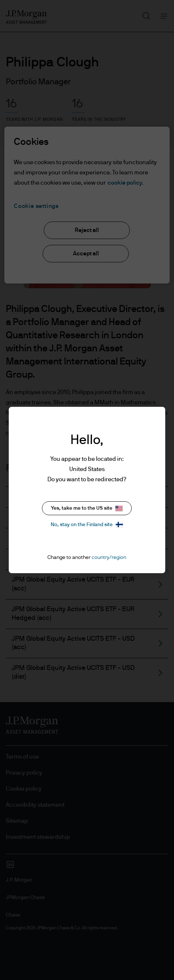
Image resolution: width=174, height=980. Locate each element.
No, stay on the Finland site (87, 524)
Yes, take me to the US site (87, 508)
